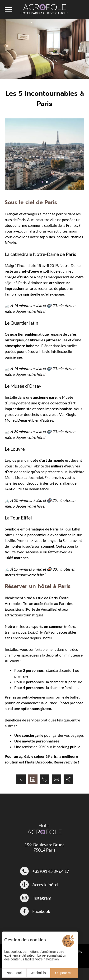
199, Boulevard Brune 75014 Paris (44, 847)
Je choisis (38, 973)
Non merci (14, 973)
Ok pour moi (64, 973)
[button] (42, 182)
